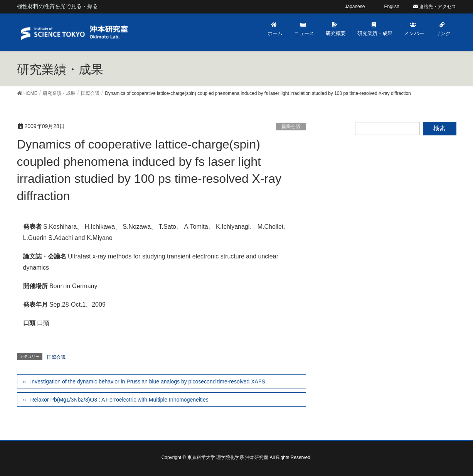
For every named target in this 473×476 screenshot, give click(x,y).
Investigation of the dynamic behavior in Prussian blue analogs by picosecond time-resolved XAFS (147, 381)
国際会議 (291, 127)
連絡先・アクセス (435, 7)
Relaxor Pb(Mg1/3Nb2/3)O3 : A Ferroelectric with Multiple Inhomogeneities (119, 400)
